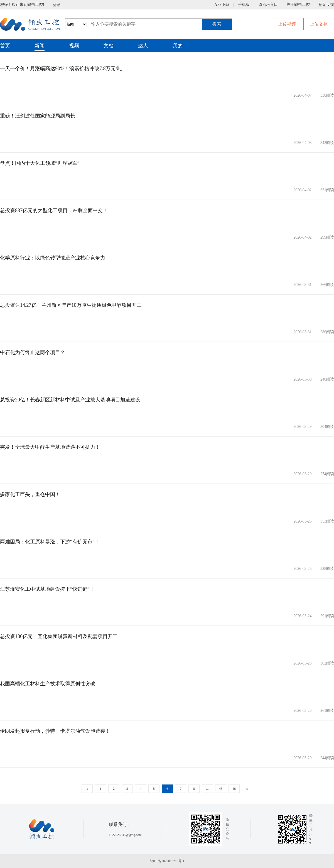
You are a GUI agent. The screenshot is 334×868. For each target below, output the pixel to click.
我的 (178, 46)
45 (221, 789)
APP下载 (222, 5)
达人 (143, 46)
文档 (109, 46)
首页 (5, 46)
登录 (57, 5)
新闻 (40, 46)
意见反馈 (326, 5)
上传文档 (319, 24)
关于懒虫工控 (298, 5)
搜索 (217, 24)
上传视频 (287, 24)
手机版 (244, 5)
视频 (74, 46)
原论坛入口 (268, 5)
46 (234, 789)
